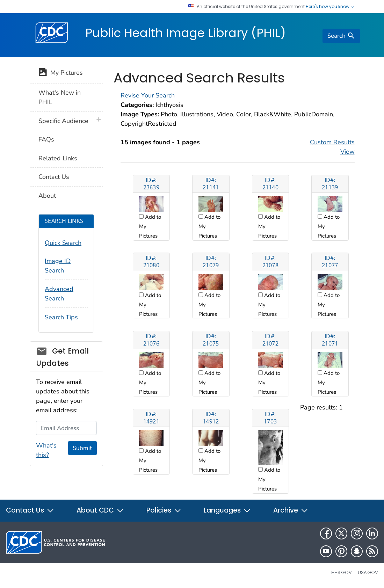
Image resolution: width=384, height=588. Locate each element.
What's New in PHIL (60, 97)
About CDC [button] (100, 510)
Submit (82, 448)
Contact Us (54, 177)
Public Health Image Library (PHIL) (186, 33)
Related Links (58, 158)
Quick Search (63, 243)
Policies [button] (164, 510)
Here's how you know (330, 7)
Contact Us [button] (30, 510)
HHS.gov (342, 572)
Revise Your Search (148, 95)
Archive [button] (291, 510)
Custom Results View (332, 147)
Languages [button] (227, 510)
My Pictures (61, 73)
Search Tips (61, 317)
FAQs (46, 139)
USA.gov (368, 572)
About (47, 196)
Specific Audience (63, 121)
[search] (341, 36)
